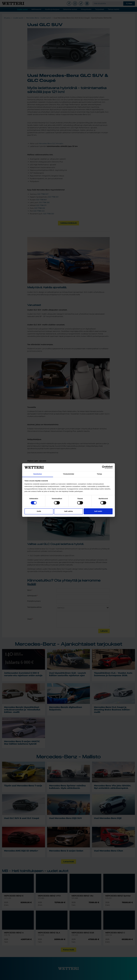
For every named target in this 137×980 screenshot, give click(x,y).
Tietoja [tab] (99, 474)
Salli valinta (69, 511)
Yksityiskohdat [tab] (68, 474)
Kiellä (39, 511)
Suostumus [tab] (38, 474)
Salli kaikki (98, 511)
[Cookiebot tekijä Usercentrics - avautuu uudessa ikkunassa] (104, 467)
